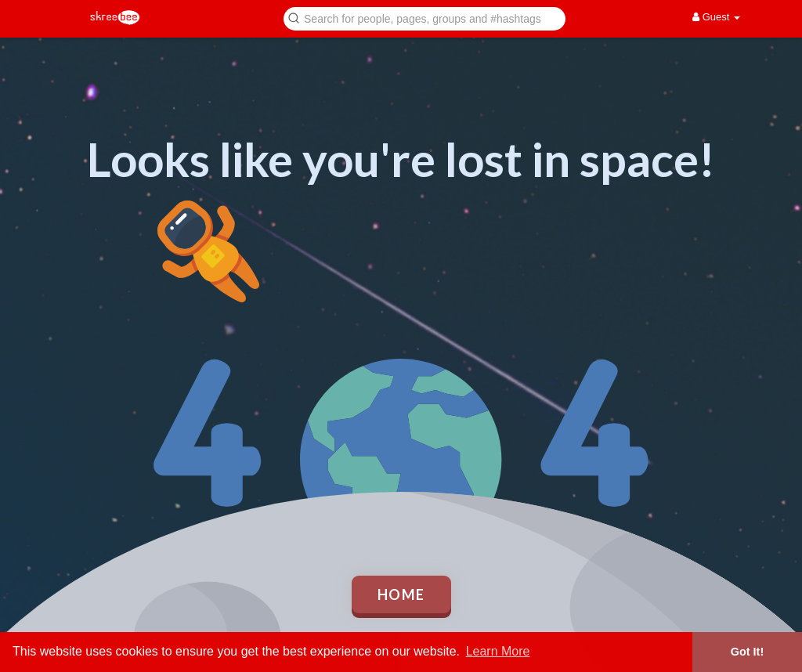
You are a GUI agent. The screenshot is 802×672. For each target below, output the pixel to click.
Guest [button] (716, 17)
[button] (424, 18)
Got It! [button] (747, 652)
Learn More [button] (498, 651)
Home (401, 594)
